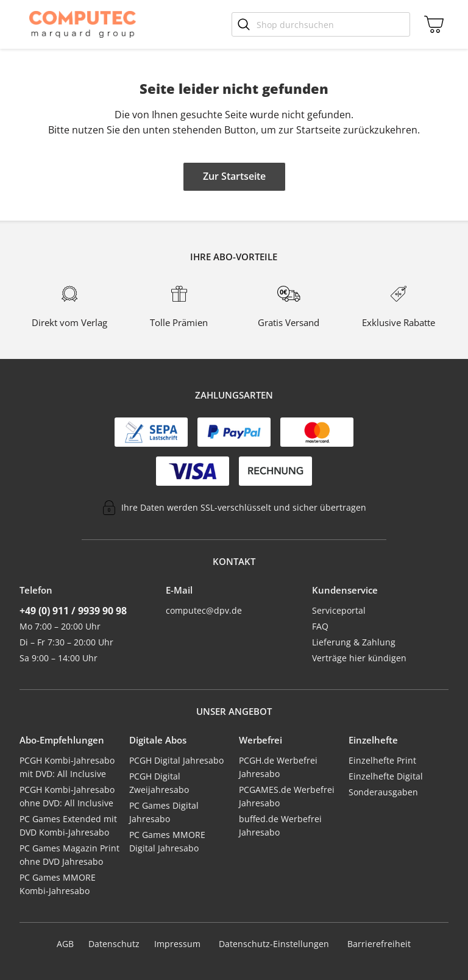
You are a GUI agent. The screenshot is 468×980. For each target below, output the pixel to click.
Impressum (177, 944)
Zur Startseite (234, 176)
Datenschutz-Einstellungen (274, 944)
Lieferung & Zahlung (354, 642)
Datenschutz (114, 944)
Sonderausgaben (383, 792)
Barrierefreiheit (379, 944)
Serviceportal (339, 610)
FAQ (320, 626)
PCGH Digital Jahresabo (176, 760)
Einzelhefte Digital (386, 776)
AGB (65, 944)
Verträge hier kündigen (359, 658)
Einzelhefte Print (382, 760)
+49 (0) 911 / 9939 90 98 (73, 611)
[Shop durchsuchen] (321, 24)
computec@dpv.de (204, 610)
